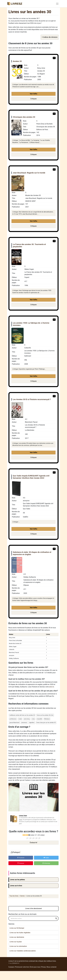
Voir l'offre (33, 94)
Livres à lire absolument (34, 908)
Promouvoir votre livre (22, 967)
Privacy (44, 967)
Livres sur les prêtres (17, 880)
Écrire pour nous (35, 967)
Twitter (46, 858)
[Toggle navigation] (57, 4)
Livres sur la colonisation (18, 946)
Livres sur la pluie (16, 942)
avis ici (52, 687)
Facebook (21, 858)
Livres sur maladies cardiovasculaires (23, 951)
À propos (11, 967)
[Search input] (33, 918)
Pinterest (21, 863)
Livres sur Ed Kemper (17, 928)
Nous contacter (52, 967)
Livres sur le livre (16, 886)
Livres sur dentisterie (17, 937)
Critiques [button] (33, 99)
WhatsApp (46, 863)
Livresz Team (23, 816)
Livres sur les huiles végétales (20, 933)
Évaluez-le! (33, 843)
